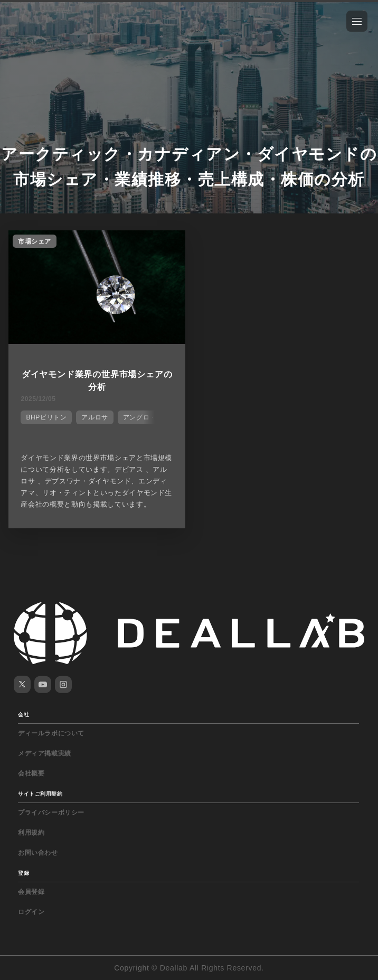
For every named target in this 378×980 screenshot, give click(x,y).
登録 (23, 873)
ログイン (31, 912)
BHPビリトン (46, 417)
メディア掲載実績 (45, 753)
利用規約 (31, 833)
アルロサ (94, 417)
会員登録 (31, 892)
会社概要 (31, 773)
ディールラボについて (51, 733)
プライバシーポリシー (51, 813)
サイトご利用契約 (40, 794)
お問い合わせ (38, 853)
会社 (23, 715)
